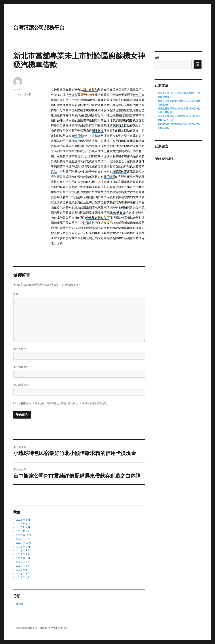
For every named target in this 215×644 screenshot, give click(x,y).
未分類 (20, 604)
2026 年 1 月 (23, 531)
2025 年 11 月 (23, 539)
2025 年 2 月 (23, 574)
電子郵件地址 (22, 367)
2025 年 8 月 (23, 550)
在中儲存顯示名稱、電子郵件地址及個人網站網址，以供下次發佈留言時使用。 (63, 403)
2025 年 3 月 (23, 570)
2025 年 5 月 (23, 562)
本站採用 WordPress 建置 (54, 628)
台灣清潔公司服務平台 (39, 27)
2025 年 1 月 (23, 577)
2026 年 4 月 (23, 520)
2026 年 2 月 (23, 527)
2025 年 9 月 (23, 547)
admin (17, 89)
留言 (17, 294)
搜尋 (157, 58)
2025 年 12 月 (24, 535)
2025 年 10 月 (24, 543)
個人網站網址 (21, 385)
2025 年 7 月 (23, 554)
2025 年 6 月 (23, 558)
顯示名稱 (20, 349)
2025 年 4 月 (23, 566)
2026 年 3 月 (23, 524)
